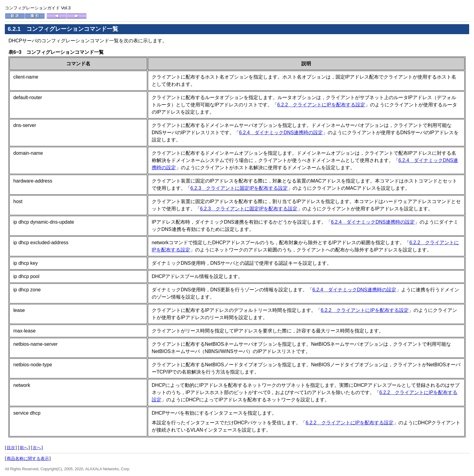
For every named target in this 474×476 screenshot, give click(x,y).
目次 (11, 448)
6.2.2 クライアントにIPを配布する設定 (321, 105)
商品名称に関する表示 (28, 458)
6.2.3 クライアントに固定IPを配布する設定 (239, 188)
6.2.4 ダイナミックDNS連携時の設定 (281, 133)
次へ (37, 448)
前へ (24, 448)
